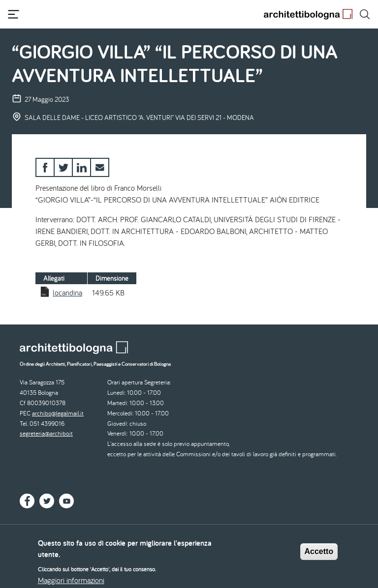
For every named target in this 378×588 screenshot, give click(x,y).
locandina (67, 293)
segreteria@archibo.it (46, 433)
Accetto (319, 555)
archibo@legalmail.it (58, 413)
